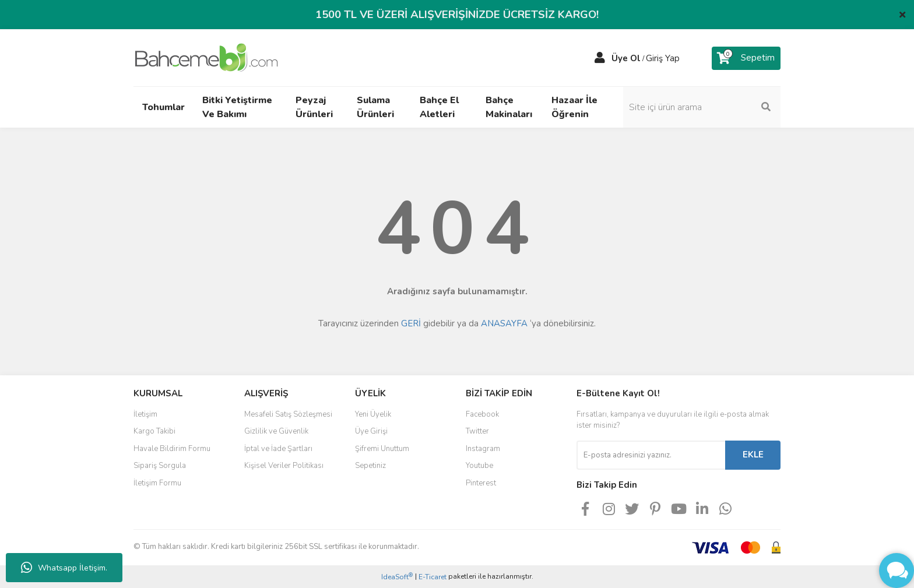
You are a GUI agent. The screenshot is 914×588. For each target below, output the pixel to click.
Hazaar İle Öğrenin (574, 107)
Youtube (479, 466)
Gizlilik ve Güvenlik (276, 431)
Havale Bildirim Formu (172, 449)
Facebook (482, 414)
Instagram (483, 449)
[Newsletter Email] (651, 455)
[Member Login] (600, 58)
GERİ (411, 323)
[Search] (702, 107)
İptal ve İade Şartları (278, 449)
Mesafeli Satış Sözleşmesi (288, 414)
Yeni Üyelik (373, 414)
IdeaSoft (397, 577)
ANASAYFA (504, 323)
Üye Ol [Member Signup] (626, 58)
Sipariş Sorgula (160, 466)
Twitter (477, 431)
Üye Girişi (371, 431)
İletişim (145, 414)
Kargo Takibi (154, 431)
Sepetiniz (370, 466)
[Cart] (746, 58)
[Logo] (206, 57)
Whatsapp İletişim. (64, 568)
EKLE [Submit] (753, 455)
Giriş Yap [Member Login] (663, 58)
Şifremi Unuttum (382, 449)
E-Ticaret (433, 577)
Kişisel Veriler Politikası (284, 466)
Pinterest (481, 483)
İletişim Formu (157, 483)
